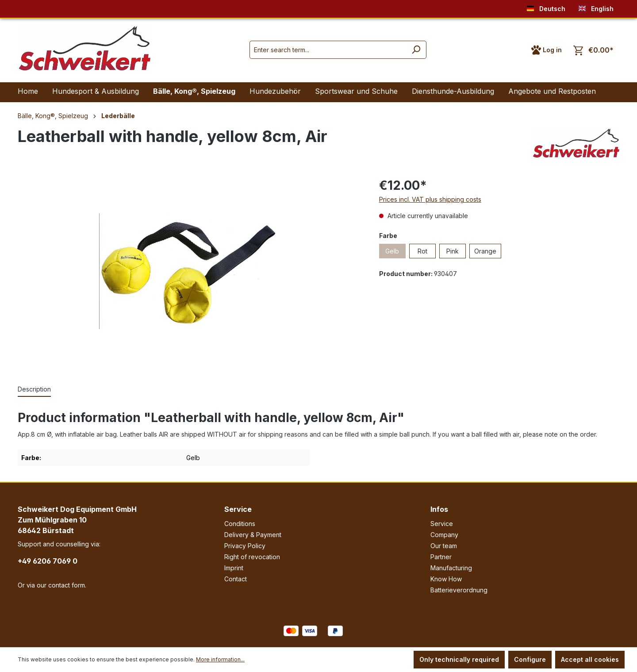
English (596, 7)
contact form (67, 585)
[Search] (416, 50)
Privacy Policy (245, 546)
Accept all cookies (590, 659)
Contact (236, 579)
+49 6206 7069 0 (48, 561)
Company (444, 535)
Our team (444, 546)
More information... (220, 659)
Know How (446, 579)
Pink (453, 251)
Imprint (234, 568)
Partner (441, 557)
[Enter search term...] (328, 50)
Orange (485, 251)
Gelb (392, 251)
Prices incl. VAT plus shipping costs (430, 199)
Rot (422, 251)
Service (238, 509)
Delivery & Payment (253, 535)
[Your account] (547, 50)
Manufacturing (451, 568)
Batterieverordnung (459, 590)
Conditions (240, 524)
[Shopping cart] (593, 50)
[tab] (34, 390)
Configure (530, 659)
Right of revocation (252, 557)
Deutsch (546, 7)
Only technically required (459, 659)
